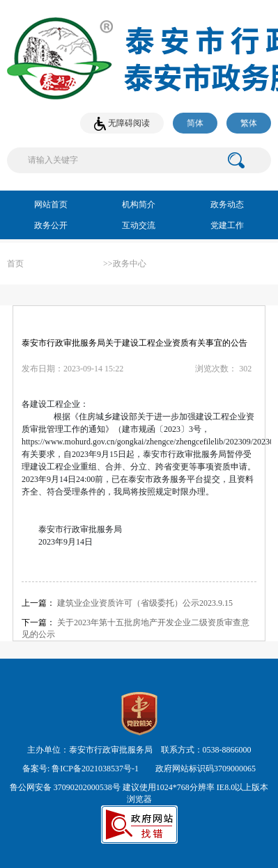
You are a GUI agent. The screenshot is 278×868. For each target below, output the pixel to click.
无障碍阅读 (122, 124)
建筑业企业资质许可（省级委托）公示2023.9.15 (145, 603)
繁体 (249, 123)
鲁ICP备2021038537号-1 (95, 769)
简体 (195, 123)
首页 (15, 264)
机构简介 (139, 204)
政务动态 (227, 204)
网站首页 (51, 204)
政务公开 (51, 225)
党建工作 (227, 225)
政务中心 (130, 264)
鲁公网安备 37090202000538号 (65, 787)
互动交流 (139, 225)
